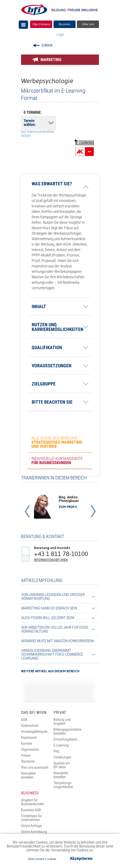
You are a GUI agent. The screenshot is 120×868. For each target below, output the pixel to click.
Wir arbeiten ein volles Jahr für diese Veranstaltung (55, 629)
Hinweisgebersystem (36, 731)
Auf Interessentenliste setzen (38, 134)
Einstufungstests (65, 739)
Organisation (30, 749)
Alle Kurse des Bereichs (57, 442)
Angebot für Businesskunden (33, 802)
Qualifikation (47, 347)
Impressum (29, 737)
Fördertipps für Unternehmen (31, 818)
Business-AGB (31, 810)
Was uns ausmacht (35, 767)
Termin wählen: (30, 123)
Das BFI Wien (34, 712)
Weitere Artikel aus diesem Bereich (50, 671)
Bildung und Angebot (62, 721)
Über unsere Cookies (42, 859)
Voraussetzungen (52, 366)
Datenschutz (30, 725)
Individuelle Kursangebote (57, 461)
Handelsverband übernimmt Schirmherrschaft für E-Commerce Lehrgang (52, 654)
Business (65, 24)
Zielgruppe (44, 384)
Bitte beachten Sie (52, 402)
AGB (24, 720)
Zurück (47, 45)
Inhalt (39, 306)
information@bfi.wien (51, 560)
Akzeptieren (81, 858)
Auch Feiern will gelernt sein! (48, 618)
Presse (26, 755)
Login (60, 35)
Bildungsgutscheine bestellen (67, 731)
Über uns (88, 24)
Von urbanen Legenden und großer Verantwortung (53, 597)
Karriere (26, 743)
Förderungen (62, 757)
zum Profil (68, 507)
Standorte (28, 761)
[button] (27, 505)
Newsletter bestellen (28, 775)
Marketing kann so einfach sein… (50, 608)
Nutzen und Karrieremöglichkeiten (58, 327)
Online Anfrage (31, 826)
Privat (60, 712)
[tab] (60, 187)
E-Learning (61, 745)
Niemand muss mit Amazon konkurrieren (57, 641)
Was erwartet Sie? (52, 184)
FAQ (56, 751)
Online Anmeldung (34, 832)
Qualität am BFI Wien (62, 765)
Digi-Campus (41, 24)
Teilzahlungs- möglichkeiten (63, 785)
